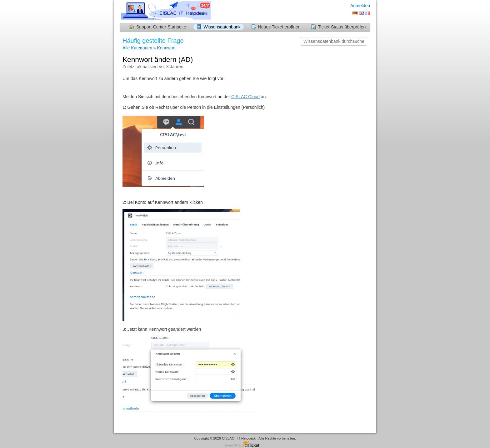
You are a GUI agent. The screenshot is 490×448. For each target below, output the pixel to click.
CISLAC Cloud (245, 97)
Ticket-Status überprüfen (342, 27)
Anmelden (360, 6)
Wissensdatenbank (222, 27)
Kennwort (166, 48)
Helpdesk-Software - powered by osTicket (245, 444)
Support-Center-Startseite (161, 27)
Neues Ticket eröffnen (279, 27)
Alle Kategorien (137, 48)
